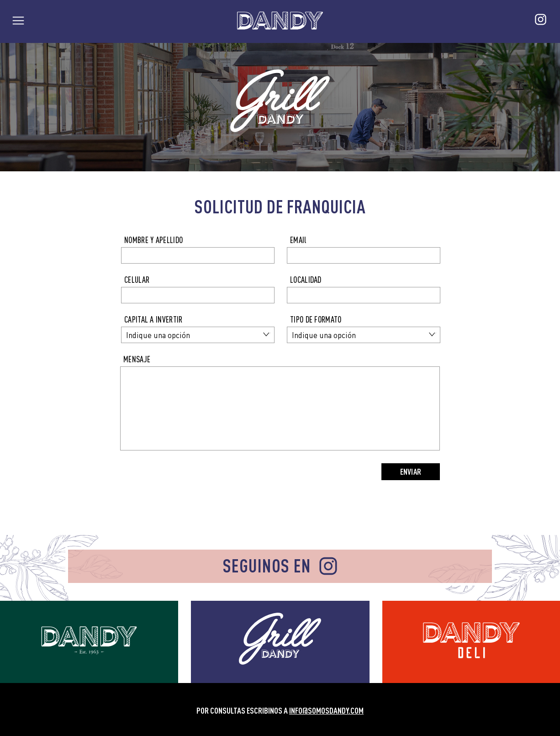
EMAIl (298, 240)
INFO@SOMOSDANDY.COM (326, 710)
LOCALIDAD (306, 280)
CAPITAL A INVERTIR (153, 320)
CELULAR (137, 280)
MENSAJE (137, 359)
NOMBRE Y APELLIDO (153, 240)
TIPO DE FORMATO (316, 320)
